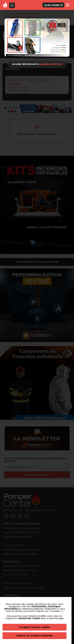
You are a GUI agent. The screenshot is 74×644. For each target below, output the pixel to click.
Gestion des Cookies (29, 618)
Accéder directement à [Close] (37, 64)
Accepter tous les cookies (35, 627)
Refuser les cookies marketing (35, 635)
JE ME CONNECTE (53, 5)
